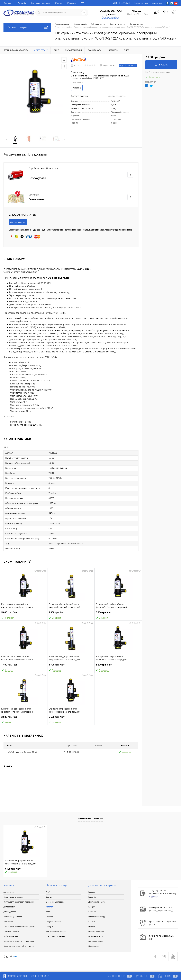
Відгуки (92, 922)
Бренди (49, 897)
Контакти (72, 3)
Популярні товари (53, 922)
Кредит (59, 3)
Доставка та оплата (41, 3)
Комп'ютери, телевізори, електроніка (19, 927)
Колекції (49, 912)
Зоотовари (8, 922)
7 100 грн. (13, 869)
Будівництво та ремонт (13, 897)
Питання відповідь (96, 942)
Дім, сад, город (10, 912)
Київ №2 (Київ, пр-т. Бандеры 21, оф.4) (23, 752)
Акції (48, 892)
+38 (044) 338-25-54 (111, 11)
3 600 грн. (24, 718)
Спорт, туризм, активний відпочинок (19, 946)
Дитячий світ (9, 907)
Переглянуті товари (91, 819)
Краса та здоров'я (11, 932)
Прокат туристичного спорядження (19, 942)
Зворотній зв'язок (15, 976)
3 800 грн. (71, 614)
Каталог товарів (27, 27)
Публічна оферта (96, 937)
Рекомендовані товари (56, 932)
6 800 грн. (118, 614)
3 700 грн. (71, 666)
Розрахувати (37, 178)
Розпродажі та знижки (56, 937)
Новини (92, 927)
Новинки (50, 917)
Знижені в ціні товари (13, 917)
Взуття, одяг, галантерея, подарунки (19, 902)
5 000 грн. (24, 614)
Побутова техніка (11, 937)
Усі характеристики (117, 96)
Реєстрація (124, 3)
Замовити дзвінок (111, 17)
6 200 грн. (118, 666)
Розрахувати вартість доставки (25, 155)
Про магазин (94, 946)
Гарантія (22, 3)
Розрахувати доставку (158, 72)
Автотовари (8, 892)
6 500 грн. (71, 718)
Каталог (49, 907)
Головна (7, 3)
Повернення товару (97, 917)
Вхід (115, 3)
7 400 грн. (24, 666)
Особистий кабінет (96, 932)
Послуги (49, 927)
